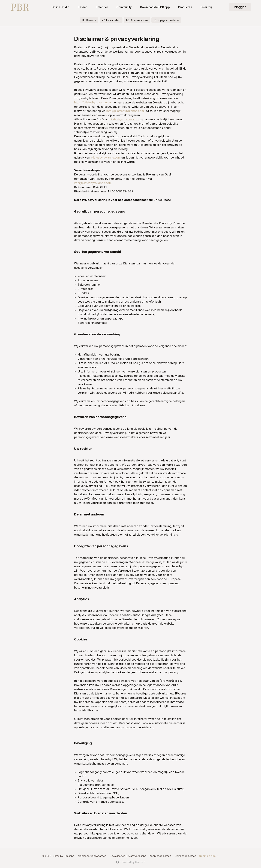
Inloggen (240, 7)
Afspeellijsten (137, 20)
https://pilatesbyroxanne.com (94, 102)
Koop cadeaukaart (160, 856)
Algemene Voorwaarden (92, 856)
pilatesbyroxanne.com (124, 119)
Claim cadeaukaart (185, 856)
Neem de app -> (209, 856)
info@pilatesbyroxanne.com (125, 111)
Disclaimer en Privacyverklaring (128, 856)
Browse (89, 20)
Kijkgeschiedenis (166, 20)
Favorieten (111, 20)
